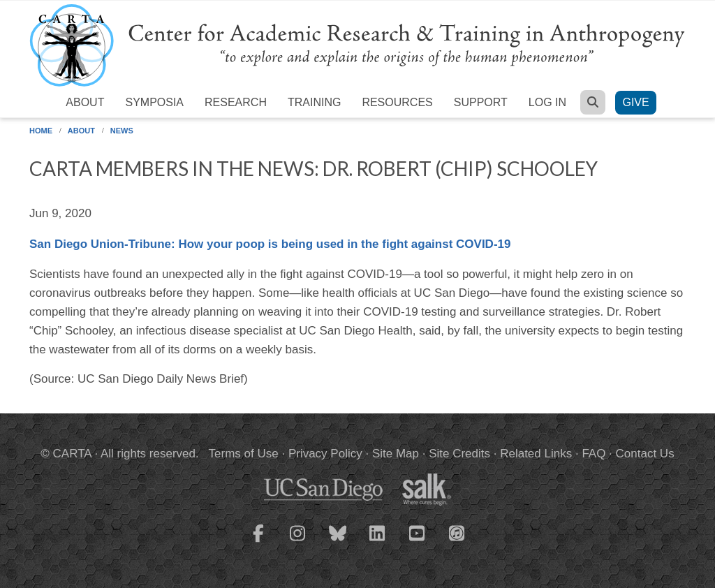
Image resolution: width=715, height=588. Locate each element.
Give (635, 102)
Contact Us (645, 454)
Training (314, 102)
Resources (397, 102)
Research (236, 102)
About (85, 102)
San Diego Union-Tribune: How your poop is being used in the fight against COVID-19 (270, 244)
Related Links (536, 454)
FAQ (594, 454)
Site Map (396, 454)
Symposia (154, 102)
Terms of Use (244, 454)
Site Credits (459, 454)
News (122, 131)
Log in (547, 102)
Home (41, 131)
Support (481, 102)
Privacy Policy (325, 454)
